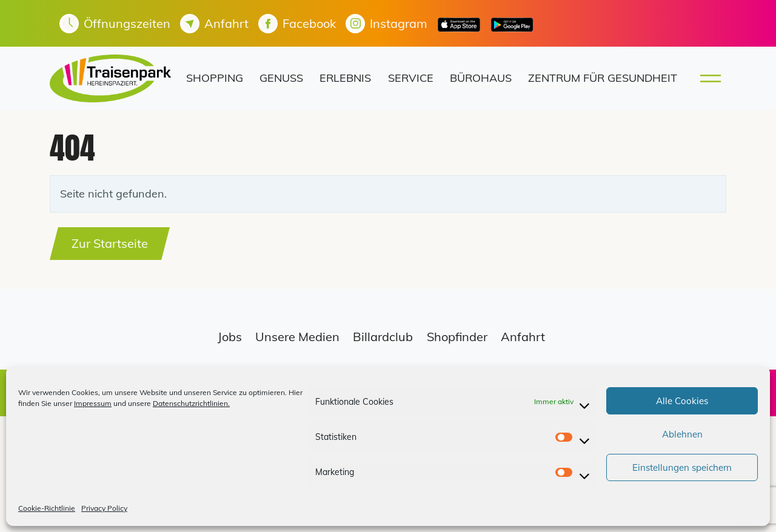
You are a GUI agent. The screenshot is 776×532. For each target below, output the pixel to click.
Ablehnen (682, 434)
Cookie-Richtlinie (47, 508)
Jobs (230, 337)
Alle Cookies (682, 401)
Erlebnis (345, 78)
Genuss (281, 78)
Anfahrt (523, 337)
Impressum (93, 403)
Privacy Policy (104, 508)
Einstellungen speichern (682, 467)
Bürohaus (481, 78)
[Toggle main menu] (707, 78)
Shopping (215, 78)
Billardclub (383, 337)
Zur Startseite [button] (110, 243)
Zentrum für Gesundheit (603, 78)
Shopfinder (457, 337)
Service (411, 78)
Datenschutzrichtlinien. (191, 403)
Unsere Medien (297, 337)
